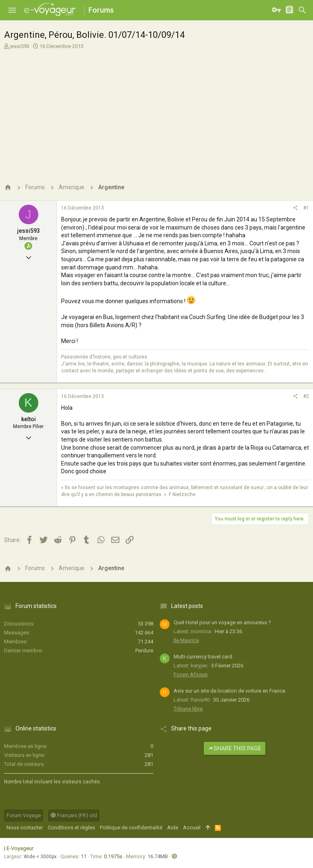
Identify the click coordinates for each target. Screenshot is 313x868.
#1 (306, 208)
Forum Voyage (24, 815)
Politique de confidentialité (131, 828)
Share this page (235, 748)
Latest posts (187, 606)
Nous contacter (25, 828)
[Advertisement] (155, 111)
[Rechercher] (302, 10)
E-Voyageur (20, 848)
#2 (306, 396)
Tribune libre (188, 709)
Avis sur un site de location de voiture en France (229, 691)
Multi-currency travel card (203, 657)
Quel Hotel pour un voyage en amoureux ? (222, 622)
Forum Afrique (191, 675)
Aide (173, 828)
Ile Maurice (186, 640)
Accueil (192, 828)
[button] (12, 10)
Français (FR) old (74, 815)
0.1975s (113, 856)
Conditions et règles (71, 828)
